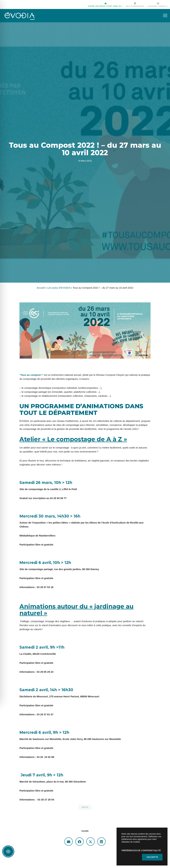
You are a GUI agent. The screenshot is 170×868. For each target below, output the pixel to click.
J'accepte (152, 857)
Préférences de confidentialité (141, 850)
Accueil (41, 288)
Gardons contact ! (158, 5)
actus (85, 807)
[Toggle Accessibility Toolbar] (8, 851)
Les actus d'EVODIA (59, 288)
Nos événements (135, 5)
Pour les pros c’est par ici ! (105, 5)
